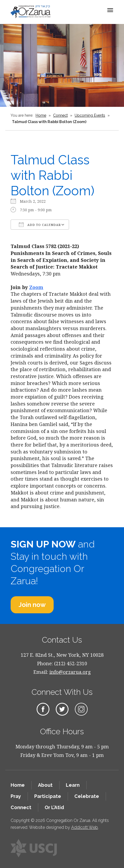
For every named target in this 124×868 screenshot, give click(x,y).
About (45, 785)
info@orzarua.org (70, 672)
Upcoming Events (90, 115)
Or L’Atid (54, 807)
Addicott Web (85, 827)
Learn (73, 785)
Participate (48, 796)
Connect (60, 115)
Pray (16, 796)
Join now (32, 605)
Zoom (36, 287)
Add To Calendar (40, 225)
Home (41, 115)
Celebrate (87, 796)
